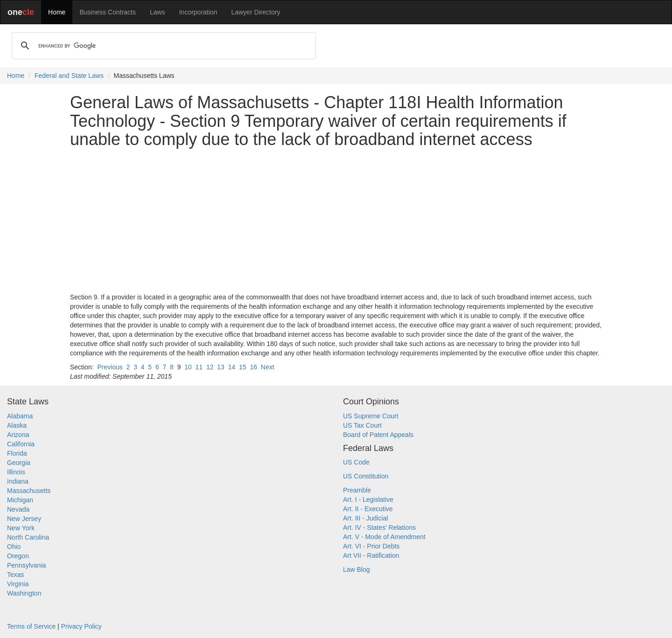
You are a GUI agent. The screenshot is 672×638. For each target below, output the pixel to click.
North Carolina (28, 537)
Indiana (18, 481)
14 (232, 367)
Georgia (19, 463)
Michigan (20, 500)
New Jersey (24, 519)
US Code (356, 462)
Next (268, 367)
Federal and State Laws (69, 76)
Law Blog (357, 569)
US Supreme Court (371, 416)
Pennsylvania (26, 565)
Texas (16, 575)
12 (210, 367)
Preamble (357, 490)
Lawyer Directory (255, 12)
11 (199, 367)
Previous (110, 367)
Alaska (17, 425)
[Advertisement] (336, 221)
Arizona (18, 435)
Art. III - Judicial (365, 518)
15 (243, 367)
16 (253, 367)
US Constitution (366, 476)
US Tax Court (362, 425)
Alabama (20, 416)
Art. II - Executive (368, 509)
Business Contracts (108, 12)
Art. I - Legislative (368, 499)
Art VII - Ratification (371, 555)
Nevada (18, 509)
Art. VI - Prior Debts (371, 546)
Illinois (16, 472)
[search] (162, 46)
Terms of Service (31, 626)
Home (57, 12)
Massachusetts (29, 491)
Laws (157, 12)
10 (188, 367)
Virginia (18, 584)
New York (21, 528)
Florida (17, 453)
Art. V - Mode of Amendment (384, 537)
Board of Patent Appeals (378, 435)
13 (221, 367)
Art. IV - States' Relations (379, 527)
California (21, 444)
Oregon (18, 556)
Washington (24, 593)
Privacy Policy (81, 626)
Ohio (14, 547)
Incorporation (198, 12)
